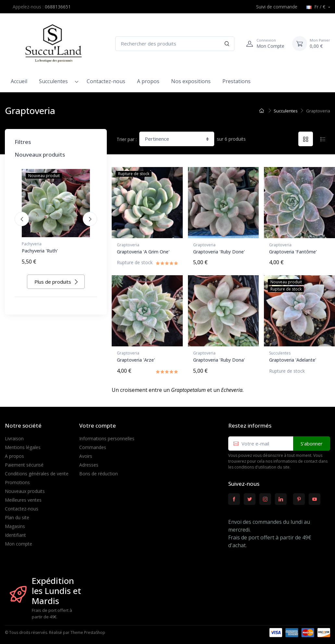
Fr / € (316, 7)
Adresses (89, 462)
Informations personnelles (107, 436)
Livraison (14, 436)
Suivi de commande (273, 7)
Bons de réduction (99, 471)
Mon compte (19, 541)
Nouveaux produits (25, 489)
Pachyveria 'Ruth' (40, 251)
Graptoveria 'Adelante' (293, 359)
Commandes (93, 445)
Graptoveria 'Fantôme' (293, 252)
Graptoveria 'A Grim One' (143, 252)
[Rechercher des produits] (175, 44)
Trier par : (127, 139)
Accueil (19, 81)
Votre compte (98, 423)
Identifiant (15, 532)
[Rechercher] (227, 44)
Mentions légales (23, 445)
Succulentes (53, 81)
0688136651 (58, 7)
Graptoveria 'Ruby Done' (219, 252)
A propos (148, 81)
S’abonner (312, 441)
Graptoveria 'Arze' (136, 359)
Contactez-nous (106, 81)
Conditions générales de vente (37, 471)
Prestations (236, 81)
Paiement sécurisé (24, 462)
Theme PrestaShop (88, 630)
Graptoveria (128, 245)
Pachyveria (32, 244)
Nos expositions (191, 81)
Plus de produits (56, 280)
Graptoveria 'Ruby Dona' (219, 359)
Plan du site (17, 515)
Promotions (17, 480)
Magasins (15, 524)
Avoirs (86, 453)
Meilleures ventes (23, 497)
